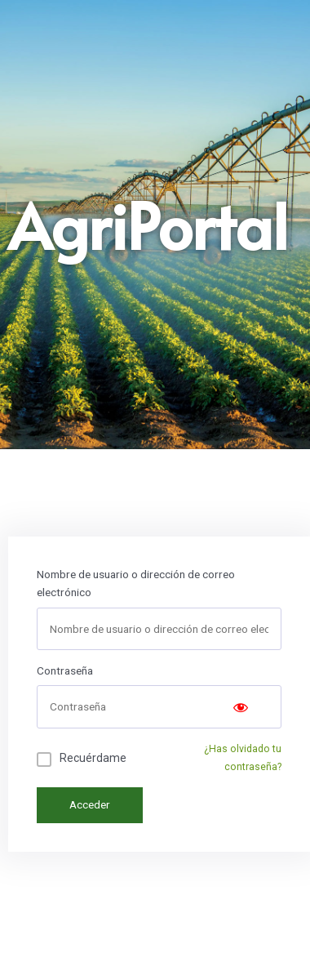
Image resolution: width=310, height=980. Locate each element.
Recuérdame (93, 758)
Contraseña (65, 670)
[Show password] (241, 707)
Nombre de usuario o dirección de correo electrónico (136, 584)
